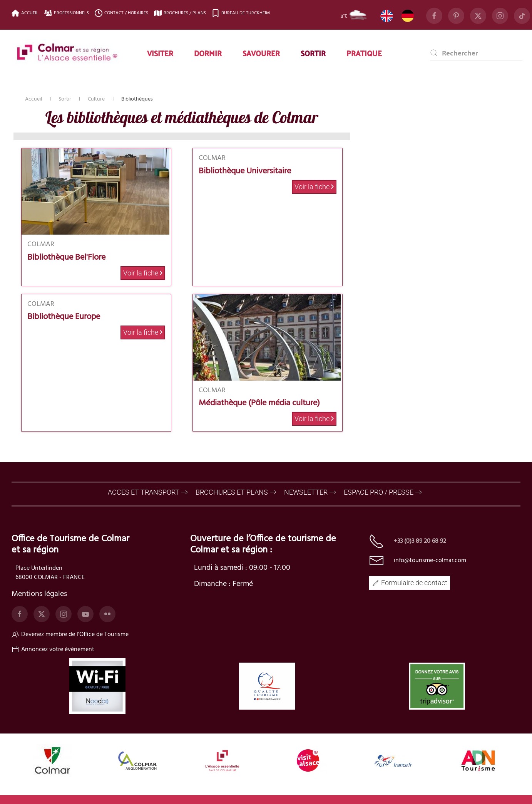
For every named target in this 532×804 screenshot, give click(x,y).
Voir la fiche (143, 273)
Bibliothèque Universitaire (245, 171)
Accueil (25, 13)
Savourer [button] (261, 53)
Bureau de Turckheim (241, 13)
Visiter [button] (160, 53)
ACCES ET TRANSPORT (144, 492)
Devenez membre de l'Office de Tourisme (70, 634)
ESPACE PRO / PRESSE (379, 492)
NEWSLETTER (306, 492)
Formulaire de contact (409, 583)
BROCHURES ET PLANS (232, 492)
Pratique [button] (364, 53)
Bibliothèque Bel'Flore (66, 258)
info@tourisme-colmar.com (430, 561)
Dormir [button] (208, 53)
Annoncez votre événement (53, 650)
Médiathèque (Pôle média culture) (259, 403)
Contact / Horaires (121, 13)
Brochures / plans (180, 13)
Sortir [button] (313, 53)
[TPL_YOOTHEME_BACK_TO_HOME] (67, 53)
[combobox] (476, 53)
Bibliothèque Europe (64, 317)
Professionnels (67, 13)
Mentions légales (39, 594)
